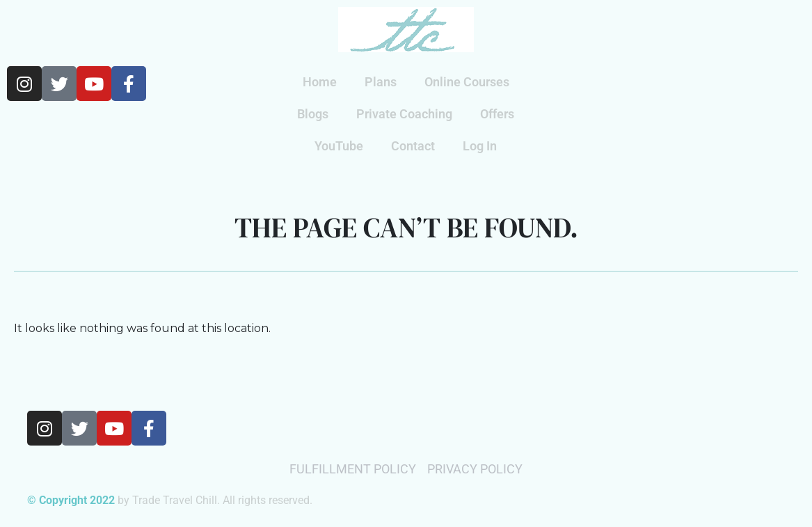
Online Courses (467, 82)
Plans (381, 82)
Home (320, 82)
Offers (497, 114)
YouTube (339, 146)
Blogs (313, 114)
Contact (413, 146)
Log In (480, 146)
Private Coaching (404, 114)
